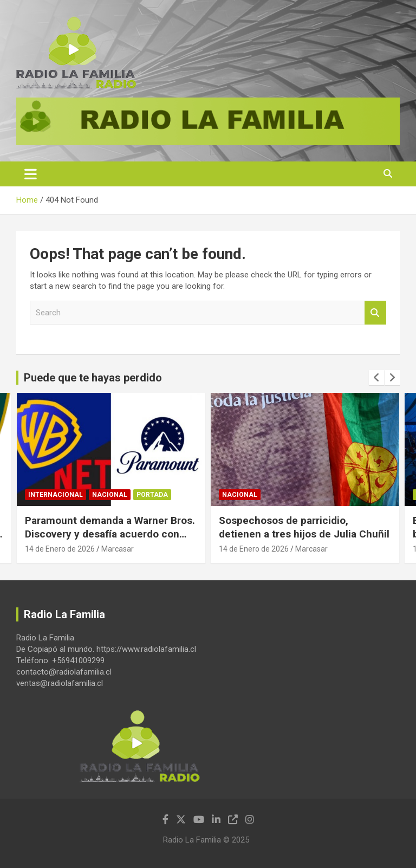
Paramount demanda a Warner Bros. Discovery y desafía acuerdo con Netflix (110, 534)
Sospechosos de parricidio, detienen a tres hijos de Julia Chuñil (304, 527)
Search (375, 313)
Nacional (110, 495)
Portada (152, 495)
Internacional (56, 495)
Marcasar (118, 549)
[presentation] (376, 378)
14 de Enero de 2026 (60, 549)
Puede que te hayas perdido (93, 378)
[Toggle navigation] (31, 174)
